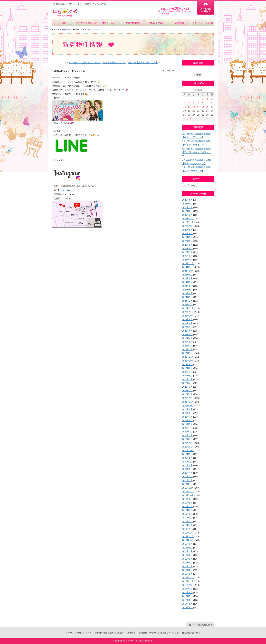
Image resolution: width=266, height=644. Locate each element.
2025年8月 (187, 233)
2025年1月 (187, 260)
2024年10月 (188, 271)
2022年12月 (188, 353)
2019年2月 (187, 525)
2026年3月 (187, 207)
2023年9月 (187, 319)
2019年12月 (188, 488)
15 (203, 107)
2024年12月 (188, 263)
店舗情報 (179, 23)
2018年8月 (187, 548)
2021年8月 (187, 413)
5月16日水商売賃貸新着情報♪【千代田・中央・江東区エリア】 (197, 152)
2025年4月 (187, 249)
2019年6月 (187, 510)
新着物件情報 (133, 23)
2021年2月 (187, 435)
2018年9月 (187, 544)
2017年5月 (187, 604)
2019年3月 (187, 522)
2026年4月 (187, 204)
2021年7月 (187, 417)
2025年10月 (188, 226)
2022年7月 (187, 372)
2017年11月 (188, 581)
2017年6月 (187, 600)
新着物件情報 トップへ (115, 63)
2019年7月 (187, 506)
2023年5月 (187, 335)
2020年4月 (187, 473)
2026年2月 (187, 211)
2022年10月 (188, 361)
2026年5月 (187, 200)
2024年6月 (187, 286)
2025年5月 (187, 245)
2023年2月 (187, 346)
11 (184, 107)
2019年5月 (187, 514)
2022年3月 (187, 387)
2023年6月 (187, 331)
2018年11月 (188, 536)
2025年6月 (187, 241)
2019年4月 (187, 518)
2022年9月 (187, 364)
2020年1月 (187, 484)
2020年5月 (187, 469)
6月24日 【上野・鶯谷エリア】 (85, 63)
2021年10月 (188, 406)
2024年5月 (187, 290)
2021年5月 (187, 424)
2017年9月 (187, 589)
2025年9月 (187, 230)
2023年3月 (187, 342)
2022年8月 (187, 368)
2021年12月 (188, 398)
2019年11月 (188, 492)
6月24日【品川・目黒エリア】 (143, 63)
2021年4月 (187, 428)
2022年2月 (187, 391)
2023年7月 (187, 327)
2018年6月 (187, 555)
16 (207, 107)
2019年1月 (187, 529)
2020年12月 (188, 443)
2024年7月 (187, 282)
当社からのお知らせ (86, 23)
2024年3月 (187, 297)
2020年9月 (187, 454)
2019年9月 (187, 499)
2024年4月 (187, 293)
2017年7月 (187, 596)
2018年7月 (187, 551)
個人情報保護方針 (190, 633)
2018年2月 (187, 570)
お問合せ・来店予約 (203, 23)
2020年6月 (187, 465)
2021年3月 (187, 432)
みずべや (64, 13)
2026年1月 (187, 215)
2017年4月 (187, 608)
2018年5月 (187, 559)
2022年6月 (187, 376)
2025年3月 (187, 252)
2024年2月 (187, 301)
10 (212, 103)
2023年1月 (187, 349)
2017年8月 (187, 592)
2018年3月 (187, 566)
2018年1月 (187, 574)
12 (189, 107)
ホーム (63, 23)
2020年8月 (187, 458)
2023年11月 (188, 312)
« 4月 (189, 119)
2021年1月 (187, 439)
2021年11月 (188, 402)
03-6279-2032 (67, 190)
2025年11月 (188, 222)
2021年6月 (187, 421)
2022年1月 (187, 394)
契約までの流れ (156, 23)
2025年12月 (188, 219)
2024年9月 (187, 275)
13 (194, 107)
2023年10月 (188, 316)
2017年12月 (188, 578)
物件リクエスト (110, 23)
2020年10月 (188, 450)
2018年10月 (188, 540)
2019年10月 (188, 495)
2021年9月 (187, 409)
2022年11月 (188, 357)
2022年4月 (187, 383)
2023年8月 (187, 323)
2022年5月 (187, 379)
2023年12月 (188, 308)
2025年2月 (187, 256)
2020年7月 (187, 462)
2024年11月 (188, 267)
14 (198, 107)
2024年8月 (187, 278)
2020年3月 (187, 477)
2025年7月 (187, 237)
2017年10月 (188, 585)
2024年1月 (187, 305)
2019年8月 (187, 503)
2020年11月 (188, 447)
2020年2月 (187, 480)
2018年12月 (188, 533)
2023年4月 (187, 338)
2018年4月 (187, 563)
